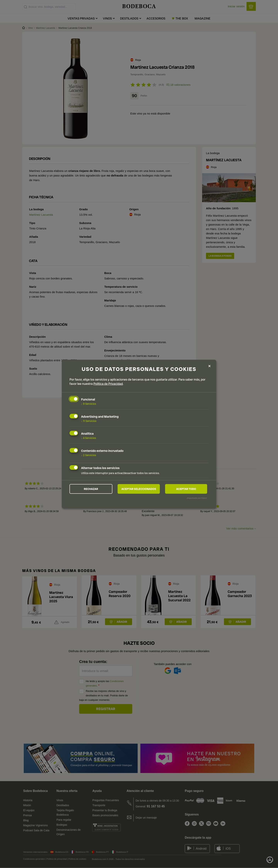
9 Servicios (89, 404)
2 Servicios (89, 455)
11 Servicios (89, 421)
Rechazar (91, 489)
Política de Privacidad (108, 384)
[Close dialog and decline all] (209, 366)
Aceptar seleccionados (139, 489)
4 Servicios (89, 438)
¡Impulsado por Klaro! (197, 498)
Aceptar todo (186, 489)
